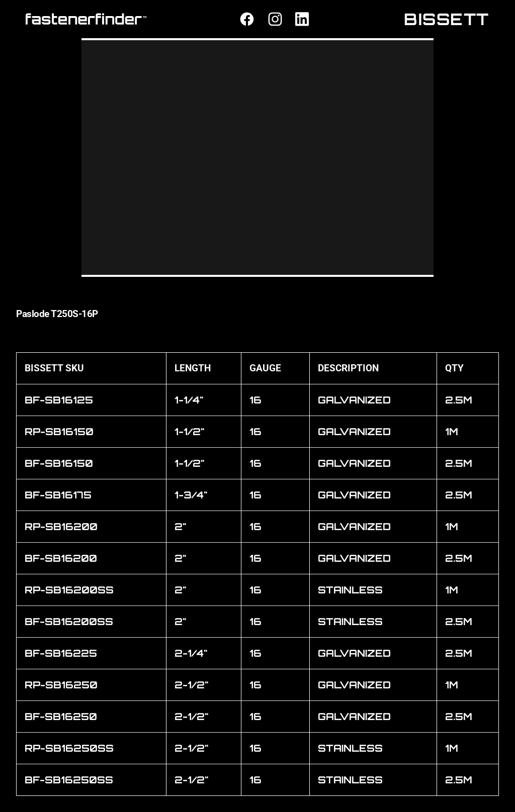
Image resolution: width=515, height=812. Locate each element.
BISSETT (447, 19)
